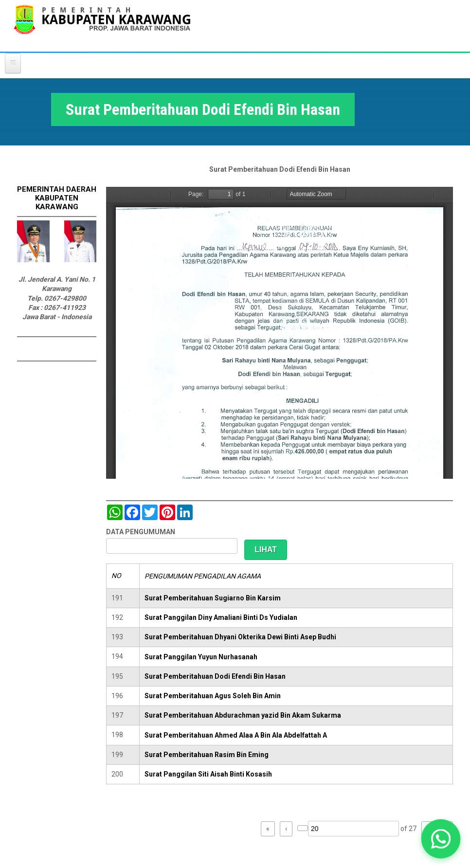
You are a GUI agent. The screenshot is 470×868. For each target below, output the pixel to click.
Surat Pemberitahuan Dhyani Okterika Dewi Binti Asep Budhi (240, 637)
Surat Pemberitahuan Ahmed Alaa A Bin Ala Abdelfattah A (236, 735)
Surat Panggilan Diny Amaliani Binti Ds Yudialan (221, 617)
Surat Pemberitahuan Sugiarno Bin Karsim (213, 598)
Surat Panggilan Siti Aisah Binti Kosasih (208, 774)
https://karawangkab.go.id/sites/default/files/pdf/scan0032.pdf (280, 333)
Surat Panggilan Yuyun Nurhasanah (201, 657)
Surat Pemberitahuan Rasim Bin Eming (207, 755)
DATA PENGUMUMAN (141, 532)
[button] (441, 839)
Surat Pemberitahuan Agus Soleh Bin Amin (213, 696)
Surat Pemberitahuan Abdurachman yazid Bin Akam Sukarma (243, 715)
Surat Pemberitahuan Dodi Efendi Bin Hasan (215, 676)
